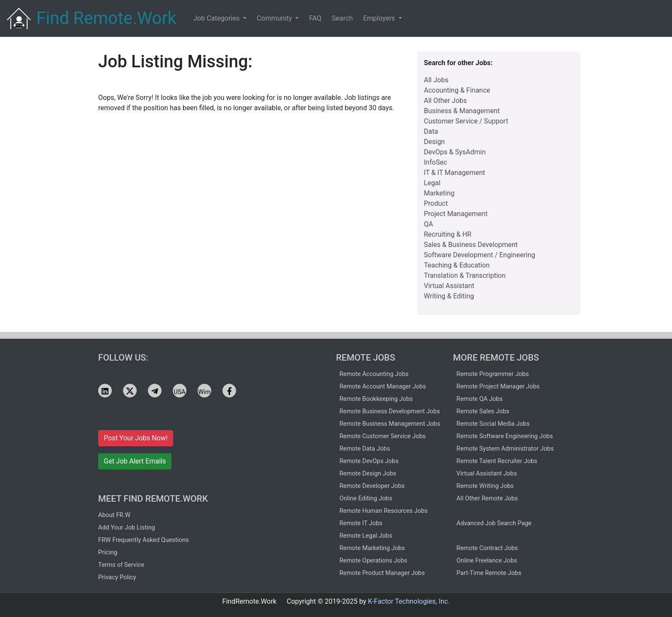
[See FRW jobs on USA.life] (180, 391)
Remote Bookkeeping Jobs (376, 399)
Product (436, 203)
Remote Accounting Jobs (374, 374)
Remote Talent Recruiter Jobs (497, 461)
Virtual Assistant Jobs (487, 474)
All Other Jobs (445, 101)
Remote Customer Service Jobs (382, 436)
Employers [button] (380, 18)
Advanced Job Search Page (494, 523)
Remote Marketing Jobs (372, 548)
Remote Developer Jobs (372, 486)
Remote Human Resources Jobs (384, 511)
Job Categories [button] (217, 18)
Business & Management (462, 111)
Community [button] (275, 18)
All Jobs (436, 80)
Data (431, 131)
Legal (432, 183)
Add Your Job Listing (127, 528)
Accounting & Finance (457, 90)
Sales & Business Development (471, 245)
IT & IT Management (454, 173)
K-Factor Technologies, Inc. (409, 601)
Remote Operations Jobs (373, 561)
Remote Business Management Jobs (390, 424)
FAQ (315, 18)
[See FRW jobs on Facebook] (229, 391)
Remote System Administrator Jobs (505, 449)
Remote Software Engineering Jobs (505, 436)
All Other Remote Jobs (487, 498)
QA (428, 224)
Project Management (456, 214)
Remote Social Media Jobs (493, 424)
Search (342, 18)
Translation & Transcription (465, 275)
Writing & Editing (449, 296)
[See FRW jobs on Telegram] (155, 391)
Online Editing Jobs (366, 498)
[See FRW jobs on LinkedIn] (105, 391)
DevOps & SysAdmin (455, 152)
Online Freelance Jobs (487, 561)
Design (434, 142)
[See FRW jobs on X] (130, 391)
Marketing (439, 193)
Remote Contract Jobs (487, 548)
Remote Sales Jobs (483, 411)
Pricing (108, 552)
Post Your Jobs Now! (136, 438)
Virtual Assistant (449, 286)
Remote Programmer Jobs (493, 374)
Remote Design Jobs (368, 474)
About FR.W (114, 515)
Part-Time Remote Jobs (489, 573)
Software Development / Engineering (480, 255)
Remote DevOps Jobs (369, 461)
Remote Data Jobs (365, 449)
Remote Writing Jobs (485, 486)
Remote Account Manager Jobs (383, 387)
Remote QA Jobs (480, 399)
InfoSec (435, 162)
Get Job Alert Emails (135, 461)
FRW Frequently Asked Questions (144, 540)
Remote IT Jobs (361, 523)
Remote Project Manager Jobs (498, 387)
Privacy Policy (117, 577)
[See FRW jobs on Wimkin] (204, 391)
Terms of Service (121, 565)
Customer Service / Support (466, 121)
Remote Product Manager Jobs (382, 573)
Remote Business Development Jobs (390, 411)
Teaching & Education (457, 265)
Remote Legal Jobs (366, 536)
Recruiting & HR (448, 234)
